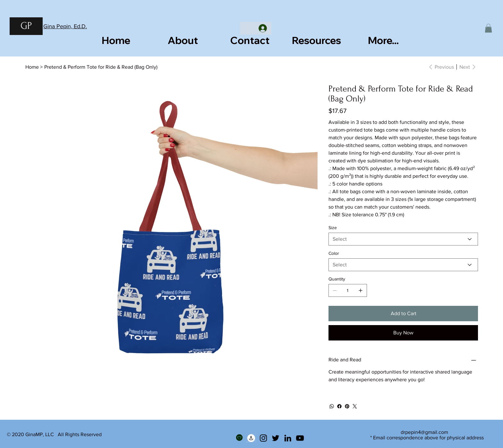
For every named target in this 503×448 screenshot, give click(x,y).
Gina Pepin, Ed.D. (65, 26)
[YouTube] (300, 438)
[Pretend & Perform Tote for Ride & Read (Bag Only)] (101, 67)
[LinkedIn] (288, 438)
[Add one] (361, 290)
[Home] (32, 67)
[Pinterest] (347, 406)
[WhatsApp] (332, 406)
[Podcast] (251, 438)
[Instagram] (263, 438)
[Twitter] (355, 406)
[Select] (403, 239)
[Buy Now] (403, 333)
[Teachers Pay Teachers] (239, 438)
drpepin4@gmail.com (424, 432)
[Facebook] (339, 406)
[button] (488, 28)
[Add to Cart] (403, 314)
